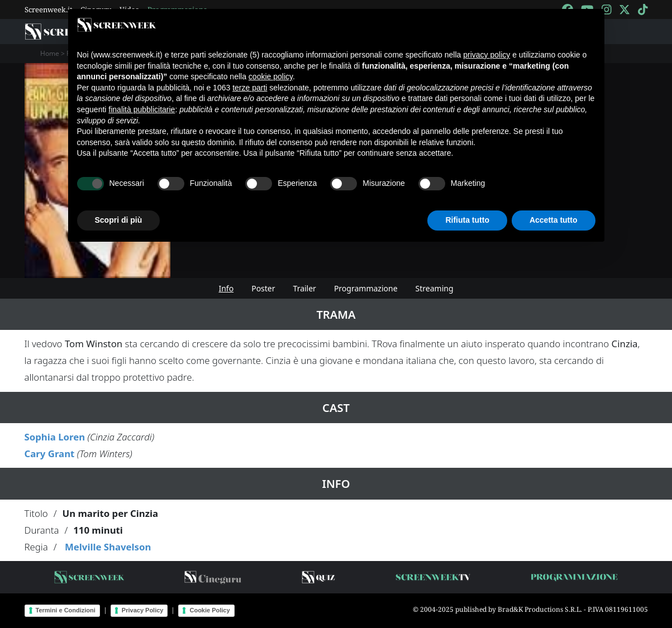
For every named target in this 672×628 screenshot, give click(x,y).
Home (50, 53)
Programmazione (366, 288)
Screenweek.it (49, 9)
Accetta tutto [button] (554, 220)
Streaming (435, 288)
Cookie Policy (209, 610)
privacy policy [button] (487, 55)
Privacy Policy (143, 610)
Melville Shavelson (108, 547)
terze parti (250, 88)
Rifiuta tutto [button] (467, 220)
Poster (263, 288)
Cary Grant (50, 454)
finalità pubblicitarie (142, 109)
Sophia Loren (55, 437)
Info (226, 288)
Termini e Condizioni (66, 610)
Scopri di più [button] (119, 220)
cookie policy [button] (271, 76)
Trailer (305, 288)
